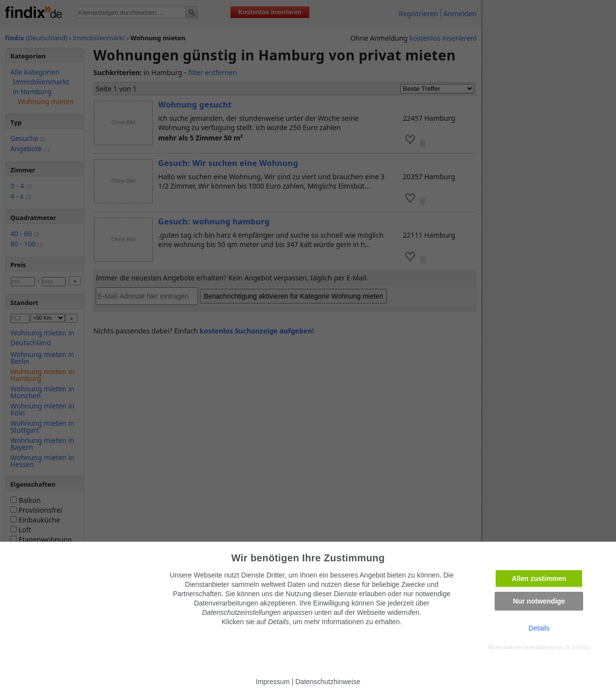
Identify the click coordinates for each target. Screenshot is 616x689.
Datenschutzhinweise (328, 682)
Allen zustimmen (539, 579)
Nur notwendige (539, 601)
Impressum (273, 682)
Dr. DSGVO (577, 648)
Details (539, 628)
